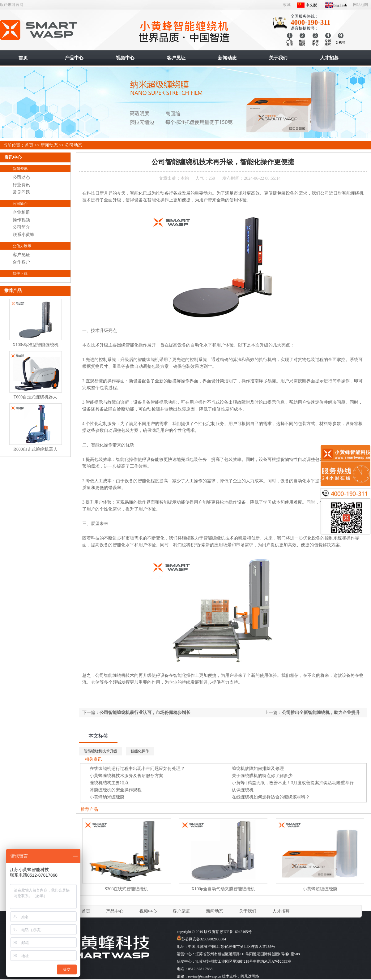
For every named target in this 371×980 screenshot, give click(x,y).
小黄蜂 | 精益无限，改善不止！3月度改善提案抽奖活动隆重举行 (293, 783)
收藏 (287, 5)
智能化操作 (140, 751)
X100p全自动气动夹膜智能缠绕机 (223, 889)
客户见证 (21, 255)
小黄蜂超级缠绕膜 (320, 889)
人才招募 (281, 911)
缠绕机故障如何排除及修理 (258, 769)
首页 (29, 145)
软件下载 (20, 273)
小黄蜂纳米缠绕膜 (107, 797)
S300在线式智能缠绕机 (127, 889)
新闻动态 (49, 145)
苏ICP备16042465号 (236, 932)
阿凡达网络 (250, 976)
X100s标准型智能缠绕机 (35, 345)
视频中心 (148, 911)
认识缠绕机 (243, 790)
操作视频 (21, 220)
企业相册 (21, 212)
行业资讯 (21, 185)
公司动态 (74, 145)
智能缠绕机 (39, 30)
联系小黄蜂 (23, 235)
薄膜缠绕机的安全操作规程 (116, 790)
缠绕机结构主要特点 (109, 783)
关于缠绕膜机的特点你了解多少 (262, 776)
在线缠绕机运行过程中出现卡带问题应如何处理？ (137, 769)
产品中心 (115, 911)
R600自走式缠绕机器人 (35, 449)
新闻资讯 (20, 169)
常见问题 (21, 192)
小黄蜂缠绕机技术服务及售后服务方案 (126, 776)
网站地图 (360, 5)
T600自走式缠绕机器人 (36, 397)
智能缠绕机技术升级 (100, 751)
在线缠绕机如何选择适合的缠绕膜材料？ (271, 797)
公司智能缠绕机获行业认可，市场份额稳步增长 (145, 713)
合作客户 (21, 262)
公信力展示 (22, 246)
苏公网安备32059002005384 (201, 939)
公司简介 (20, 204)
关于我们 (248, 911)
